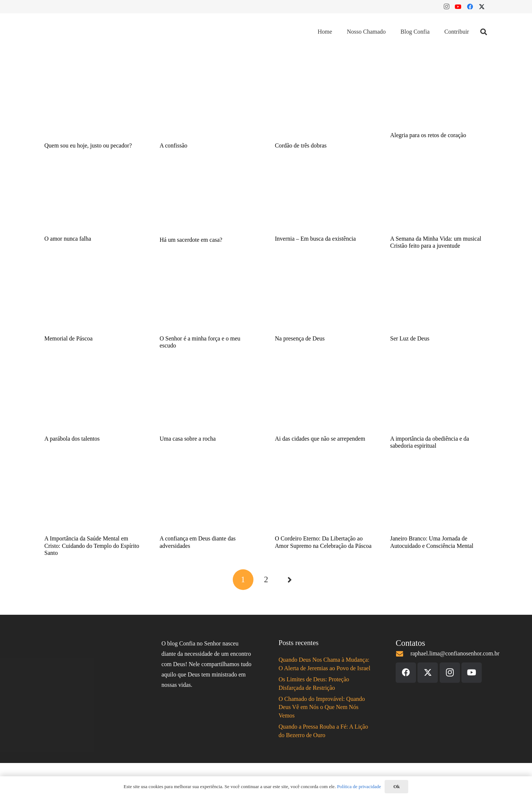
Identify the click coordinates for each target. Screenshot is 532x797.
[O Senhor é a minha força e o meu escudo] (208, 299)
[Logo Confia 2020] (77, 32)
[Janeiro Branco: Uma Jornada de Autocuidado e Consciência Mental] (439, 499)
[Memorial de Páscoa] (93, 299)
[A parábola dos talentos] (93, 400)
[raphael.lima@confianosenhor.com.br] (403, 654)
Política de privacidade (359, 786)
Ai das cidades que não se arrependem (320, 439)
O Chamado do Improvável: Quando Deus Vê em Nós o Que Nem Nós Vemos (322, 707)
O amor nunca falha (68, 239)
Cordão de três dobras (301, 145)
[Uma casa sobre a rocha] (208, 400)
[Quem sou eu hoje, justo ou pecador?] (93, 106)
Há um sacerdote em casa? (191, 240)
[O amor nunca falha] (93, 199)
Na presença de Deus (300, 338)
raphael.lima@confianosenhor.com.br (455, 653)
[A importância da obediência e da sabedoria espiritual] (439, 400)
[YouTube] (458, 7)
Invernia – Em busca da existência (315, 239)
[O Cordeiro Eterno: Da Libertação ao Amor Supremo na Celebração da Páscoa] (324, 499)
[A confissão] (208, 106)
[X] (482, 7)
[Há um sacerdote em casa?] (208, 200)
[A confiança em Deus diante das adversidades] (208, 499)
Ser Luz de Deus (410, 338)
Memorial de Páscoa (69, 338)
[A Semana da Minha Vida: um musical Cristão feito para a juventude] (439, 199)
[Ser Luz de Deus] (439, 299)
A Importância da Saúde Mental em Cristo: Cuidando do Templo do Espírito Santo (92, 545)
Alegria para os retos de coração (428, 135)
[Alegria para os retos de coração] (439, 101)
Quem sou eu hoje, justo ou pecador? (88, 145)
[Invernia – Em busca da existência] (324, 199)
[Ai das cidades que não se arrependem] (324, 400)
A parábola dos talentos (72, 439)
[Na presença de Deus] (324, 299)
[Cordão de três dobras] (324, 106)
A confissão (173, 145)
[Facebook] (470, 7)
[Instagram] (446, 7)
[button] (484, 32)
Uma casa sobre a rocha (188, 439)
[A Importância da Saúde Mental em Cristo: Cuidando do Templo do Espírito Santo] (93, 499)
